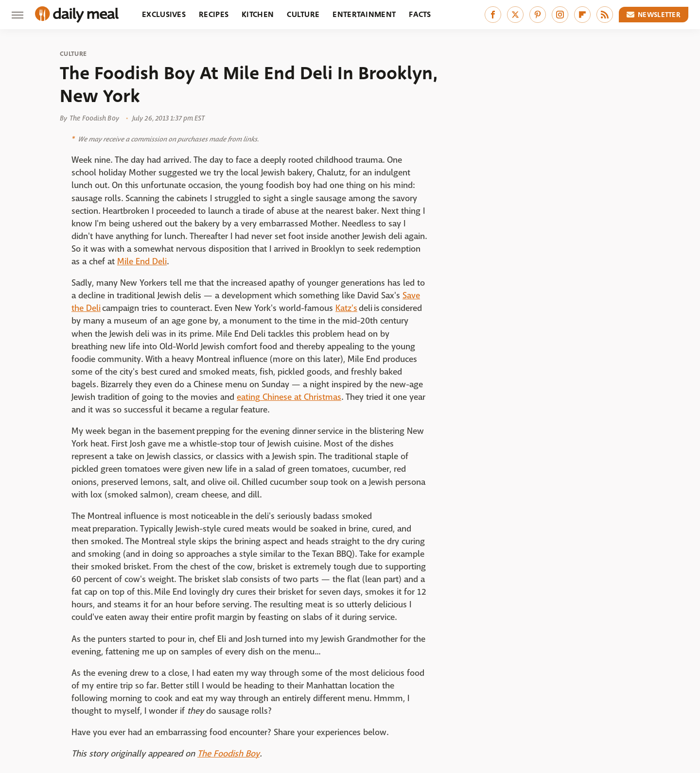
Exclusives (164, 14)
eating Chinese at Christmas (289, 397)
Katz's (346, 308)
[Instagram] (560, 15)
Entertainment (364, 14)
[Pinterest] (538, 15)
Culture (303, 14)
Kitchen (258, 14)
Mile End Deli (142, 262)
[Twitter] (515, 15)
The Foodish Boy (228, 754)
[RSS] (605, 15)
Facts (420, 14)
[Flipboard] (582, 15)
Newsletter (654, 15)
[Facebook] (493, 15)
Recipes (214, 14)
